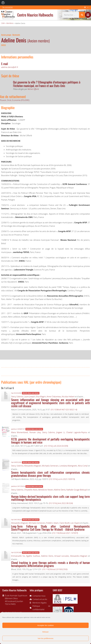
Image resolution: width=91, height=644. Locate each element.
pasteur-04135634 (18, 486)
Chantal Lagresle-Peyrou (77, 432)
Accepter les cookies (45, 625)
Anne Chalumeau (54, 397)
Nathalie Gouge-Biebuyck (77, 490)
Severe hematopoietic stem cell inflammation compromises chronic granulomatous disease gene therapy (50, 474)
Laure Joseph (30, 397)
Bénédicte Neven (46, 490)
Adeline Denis (60, 490)
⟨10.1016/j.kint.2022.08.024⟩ (61, 503)
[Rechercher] (82, 15)
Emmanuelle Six (18, 556)
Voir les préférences (46, 638)
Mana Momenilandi (20, 432)
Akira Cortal (83, 466)
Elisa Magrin (41, 397)
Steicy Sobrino (17, 397)
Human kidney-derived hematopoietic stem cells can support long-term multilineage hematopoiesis (50, 498)
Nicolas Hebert (68, 397)
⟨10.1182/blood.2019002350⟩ (55, 569)
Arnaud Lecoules (62, 556)
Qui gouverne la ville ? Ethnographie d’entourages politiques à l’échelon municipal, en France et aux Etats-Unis (47, 84)
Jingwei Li (60, 432)
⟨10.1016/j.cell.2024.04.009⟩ (56, 446)
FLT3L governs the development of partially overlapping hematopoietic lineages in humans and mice (50, 441)
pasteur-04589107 (18, 429)
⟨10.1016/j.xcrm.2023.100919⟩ (62, 479)
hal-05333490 (16, 393)
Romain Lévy (35, 432)
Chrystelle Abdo (31, 490)
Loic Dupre (75, 523)
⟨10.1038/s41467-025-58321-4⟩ (64, 410)
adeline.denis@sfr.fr (10, 67)
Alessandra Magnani (33, 466)
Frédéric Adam (52, 523)
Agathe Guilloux (33, 556)
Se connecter (8, 7)
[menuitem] (3, 3)
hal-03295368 (16, 552)
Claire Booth (65, 523)
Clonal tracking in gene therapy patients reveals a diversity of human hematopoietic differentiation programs (50, 564)
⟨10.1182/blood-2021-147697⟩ (65, 533)
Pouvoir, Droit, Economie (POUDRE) (15, 100)
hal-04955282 (16, 462)
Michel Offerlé (33, 89)
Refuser (46, 632)
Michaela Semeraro (50, 466)
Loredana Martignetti (68, 466)
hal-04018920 (16, 520)
